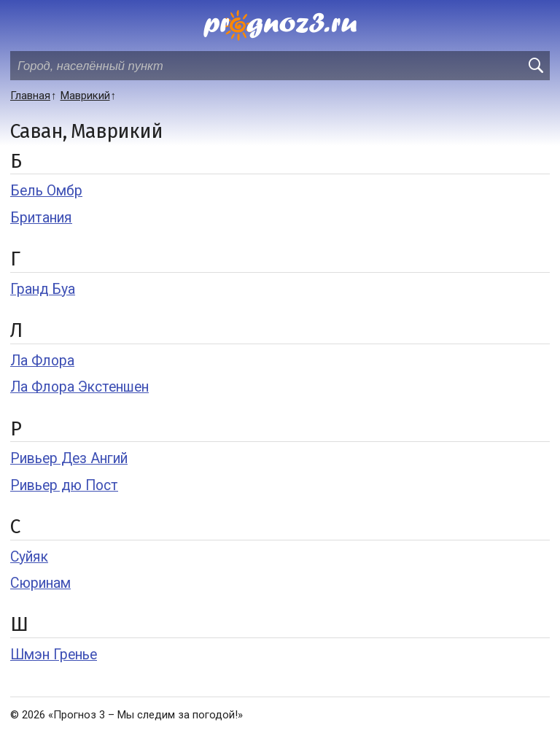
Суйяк (29, 557)
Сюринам (40, 583)
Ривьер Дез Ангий (69, 458)
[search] (535, 66)
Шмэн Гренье (54, 655)
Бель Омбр (46, 191)
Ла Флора (42, 361)
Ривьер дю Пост (64, 485)
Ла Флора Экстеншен (79, 387)
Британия (41, 218)
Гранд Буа (43, 289)
